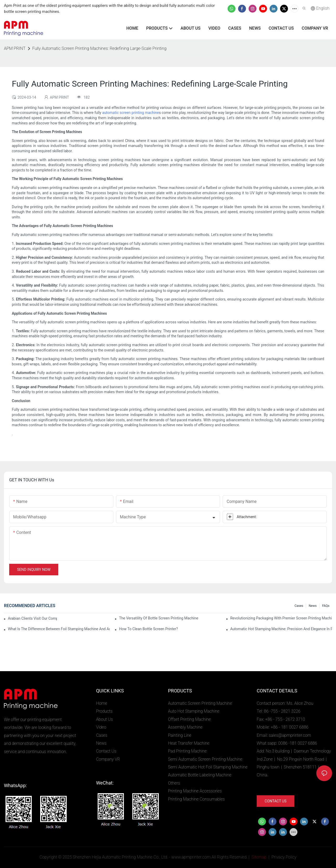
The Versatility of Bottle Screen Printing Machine (159, 618)
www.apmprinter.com (191, 857)
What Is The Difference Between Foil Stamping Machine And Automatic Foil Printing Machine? (59, 629)
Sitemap (259, 857)
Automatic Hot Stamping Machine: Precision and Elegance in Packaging (281, 629)
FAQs (326, 606)
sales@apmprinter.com (290, 735)
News (313, 606)
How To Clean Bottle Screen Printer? (148, 629)
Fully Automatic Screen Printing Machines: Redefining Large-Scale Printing (99, 48)
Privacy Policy (284, 857)
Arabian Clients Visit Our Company (32, 618)
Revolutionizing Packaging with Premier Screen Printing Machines (281, 618)
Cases (299, 606)
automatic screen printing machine (130, 113)
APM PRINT (15, 48)
